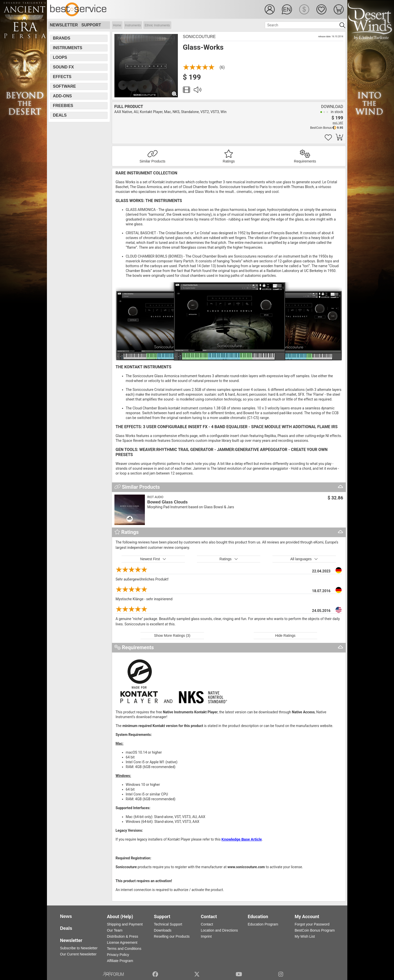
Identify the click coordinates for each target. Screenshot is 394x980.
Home (117, 25)
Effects (62, 77)
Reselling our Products (172, 936)
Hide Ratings (285, 636)
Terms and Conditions (124, 949)
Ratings (229, 161)
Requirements (305, 161)
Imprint (206, 936)
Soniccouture (199, 37)
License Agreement (122, 942)
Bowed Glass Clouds (168, 502)
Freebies (63, 106)
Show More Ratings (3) (172, 636)
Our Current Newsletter (78, 954)
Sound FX (64, 67)
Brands (62, 38)
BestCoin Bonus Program (315, 930)
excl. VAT (338, 123)
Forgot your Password (312, 924)
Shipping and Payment (125, 924)
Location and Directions (219, 930)
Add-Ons (63, 96)
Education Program (263, 924)
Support (91, 25)
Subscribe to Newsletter (79, 948)
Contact (207, 924)
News (66, 916)
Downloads (163, 930)
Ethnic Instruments (157, 25)
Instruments (133, 25)
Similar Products (152, 161)
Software (65, 86)
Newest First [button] (153, 559)
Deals (60, 115)
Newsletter (64, 25)
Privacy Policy (118, 955)
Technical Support (168, 924)
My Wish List (305, 936)
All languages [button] (304, 559)
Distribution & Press (123, 936)
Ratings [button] (229, 559)
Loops (60, 57)
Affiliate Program (120, 961)
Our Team (115, 930)
